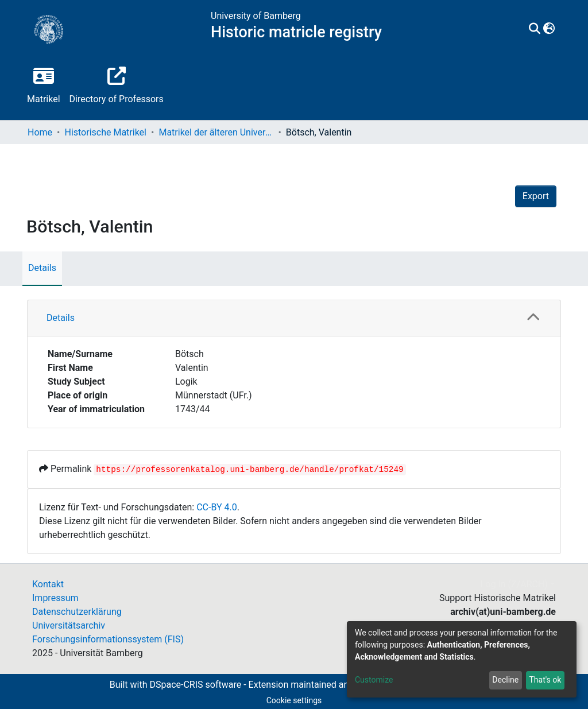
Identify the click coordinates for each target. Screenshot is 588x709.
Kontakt (48, 584)
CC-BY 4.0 (217, 507)
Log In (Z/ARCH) (514, 584)
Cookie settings (294, 700)
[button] (549, 29)
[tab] (294, 318)
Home (40, 132)
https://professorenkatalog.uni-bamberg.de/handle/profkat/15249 (249, 470)
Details (42, 268)
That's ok (545, 680)
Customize (374, 680)
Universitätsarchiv (69, 625)
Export (536, 196)
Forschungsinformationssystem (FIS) (108, 639)
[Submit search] (535, 29)
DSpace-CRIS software (195, 685)
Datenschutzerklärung (77, 612)
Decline (505, 680)
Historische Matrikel (105, 132)
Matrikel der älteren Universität (216, 132)
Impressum (55, 598)
